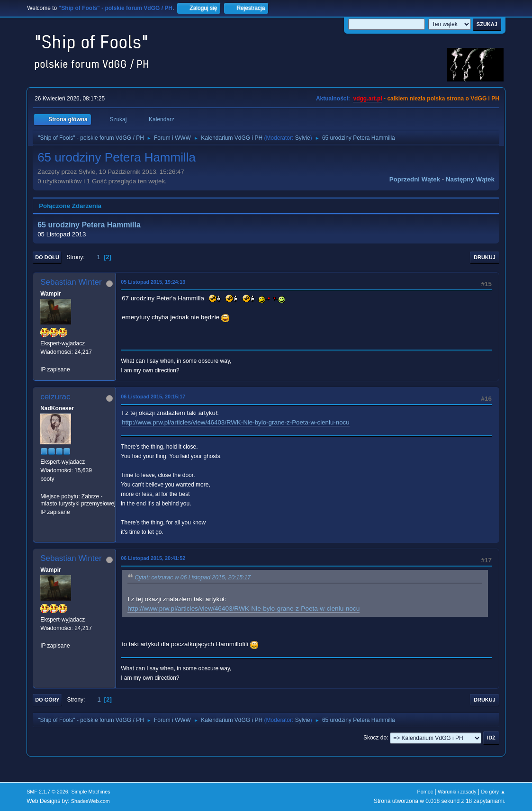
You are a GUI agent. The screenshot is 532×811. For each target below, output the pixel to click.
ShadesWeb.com (90, 801)
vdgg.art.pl (367, 99)
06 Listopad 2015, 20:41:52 (153, 558)
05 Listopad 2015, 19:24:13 (153, 282)
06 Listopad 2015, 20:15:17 (153, 396)
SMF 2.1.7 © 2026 (47, 792)
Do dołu (47, 257)
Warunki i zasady (457, 792)
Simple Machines (90, 792)
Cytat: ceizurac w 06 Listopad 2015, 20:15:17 (193, 577)
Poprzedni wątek (415, 179)
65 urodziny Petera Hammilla (89, 225)
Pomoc (425, 792)
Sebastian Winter (71, 282)
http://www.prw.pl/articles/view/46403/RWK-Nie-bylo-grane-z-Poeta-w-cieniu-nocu (236, 422)
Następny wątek (470, 179)
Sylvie (303, 138)
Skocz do (375, 738)
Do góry (47, 700)
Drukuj (485, 257)
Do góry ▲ (493, 792)
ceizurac (55, 397)
